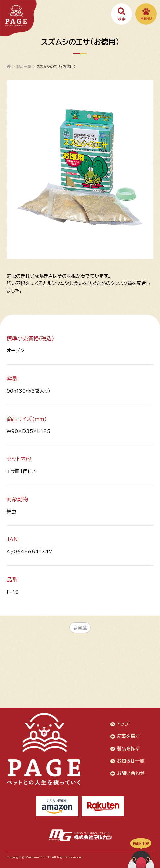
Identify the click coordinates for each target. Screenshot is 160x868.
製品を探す (128, 749)
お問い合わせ (131, 773)
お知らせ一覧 (131, 761)
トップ (123, 724)
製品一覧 (24, 67)
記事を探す (128, 736)
